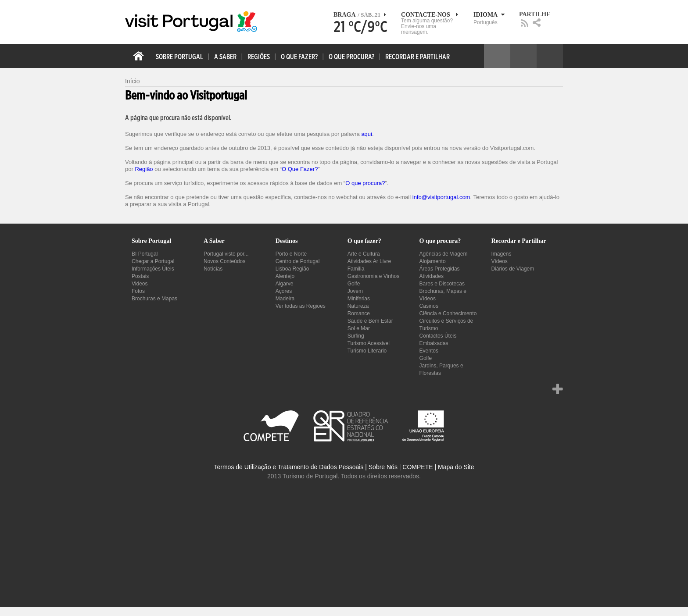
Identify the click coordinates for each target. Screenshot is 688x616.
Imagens (501, 254)
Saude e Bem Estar (370, 321)
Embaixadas (434, 343)
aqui (367, 134)
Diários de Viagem (512, 269)
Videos (140, 284)
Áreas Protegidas (440, 269)
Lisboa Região (292, 269)
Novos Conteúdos (224, 261)
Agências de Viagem (444, 254)
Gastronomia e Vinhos (374, 276)
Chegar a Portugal (153, 261)
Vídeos (499, 261)
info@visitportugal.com (441, 197)
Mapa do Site (456, 467)
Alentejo (285, 276)
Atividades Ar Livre (369, 261)
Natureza (358, 306)
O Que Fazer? (300, 169)
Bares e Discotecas (442, 284)
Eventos (429, 351)
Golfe (354, 284)
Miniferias (359, 299)
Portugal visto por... (226, 254)
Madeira (285, 299)
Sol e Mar (359, 328)
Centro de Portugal (298, 261)
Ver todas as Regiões (301, 306)
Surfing (356, 336)
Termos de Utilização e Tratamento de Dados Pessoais (289, 467)
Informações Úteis (153, 269)
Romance (359, 313)
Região (144, 169)
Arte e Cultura (364, 254)
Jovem (355, 291)
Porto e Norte (291, 254)
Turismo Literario (367, 351)
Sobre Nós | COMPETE (401, 467)
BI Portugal (145, 254)
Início (132, 81)
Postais (140, 276)
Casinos (429, 306)
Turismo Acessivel (369, 343)
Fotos (138, 291)
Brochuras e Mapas (154, 299)
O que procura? (365, 183)
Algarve (285, 284)
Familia (356, 269)
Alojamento (433, 261)
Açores (284, 291)
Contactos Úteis (438, 336)
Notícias (213, 269)
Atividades (432, 276)
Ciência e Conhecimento (448, 313)
